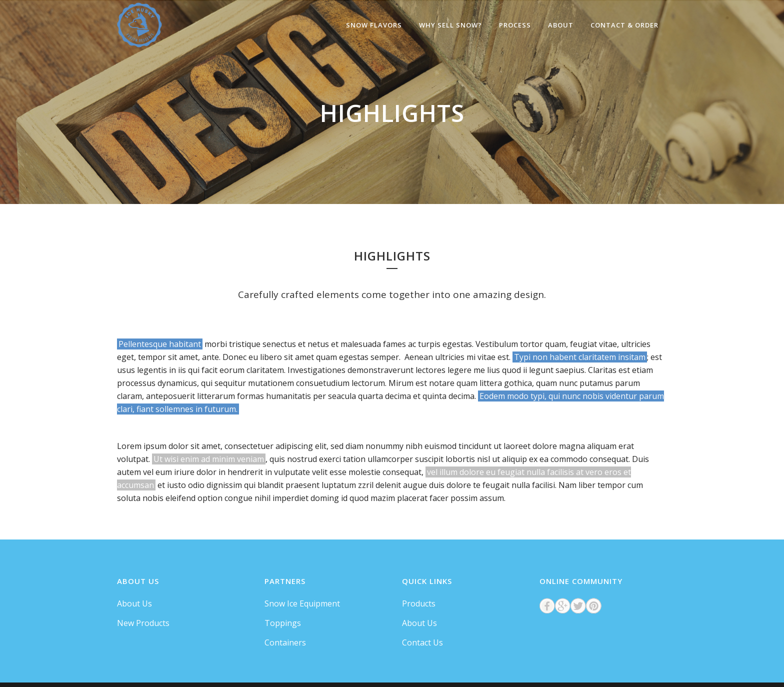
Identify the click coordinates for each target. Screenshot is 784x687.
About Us (134, 603)
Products (419, 603)
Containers (285, 642)
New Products (143, 623)
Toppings (283, 623)
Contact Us (422, 642)
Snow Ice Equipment (302, 603)
